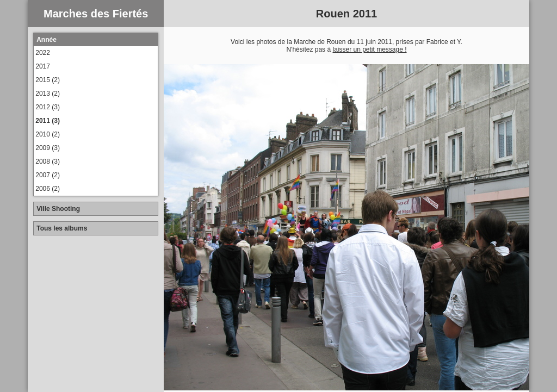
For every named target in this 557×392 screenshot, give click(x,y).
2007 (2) (48, 175)
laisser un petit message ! (369, 49)
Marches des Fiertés (96, 14)
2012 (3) (48, 107)
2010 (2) (48, 134)
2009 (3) (48, 148)
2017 (43, 66)
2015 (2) (48, 80)
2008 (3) (48, 161)
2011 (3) (48, 121)
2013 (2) (48, 94)
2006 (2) (48, 189)
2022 (43, 53)
